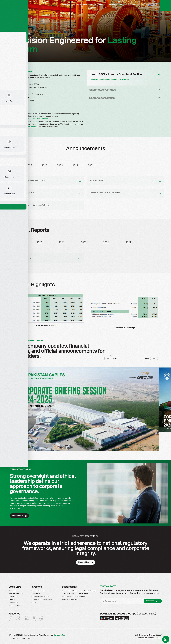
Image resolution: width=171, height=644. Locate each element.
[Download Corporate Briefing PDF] (85, 408)
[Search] (143, 5)
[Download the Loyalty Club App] (107, 617)
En (151, 5)
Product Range (97, 4)
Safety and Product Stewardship (74, 596)
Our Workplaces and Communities (75, 593)
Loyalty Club (13, 596)
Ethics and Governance (71, 599)
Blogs (34, 602)
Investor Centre (81, 4)
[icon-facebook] (11, 618)
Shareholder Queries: (102, 98)
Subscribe (152, 600)
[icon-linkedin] (26, 618)
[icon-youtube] (42, 618)
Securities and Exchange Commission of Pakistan (110, 80)
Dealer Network (14, 604)
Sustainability (133, 4)
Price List (12, 590)
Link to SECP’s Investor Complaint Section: (116, 74)
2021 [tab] (91, 165)
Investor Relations (38, 590)
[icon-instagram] (34, 618)
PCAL (11, 127)
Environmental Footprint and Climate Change (79, 590)
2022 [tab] (75, 165)
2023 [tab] (60, 165)
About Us (67, 4)
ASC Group (36, 593)
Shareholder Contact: (102, 90)
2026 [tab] (14, 165)
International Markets (115, 4)
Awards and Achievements (42, 599)
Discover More (19, 515)
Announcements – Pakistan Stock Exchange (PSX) (28, 118)
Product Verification (16, 593)
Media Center (14, 602)
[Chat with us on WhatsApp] (166, 639)
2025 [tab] (29, 165)
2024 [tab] (44, 165)
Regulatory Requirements (41, 596)
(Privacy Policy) (60, 634)
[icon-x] (19, 618)
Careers (12, 599)
